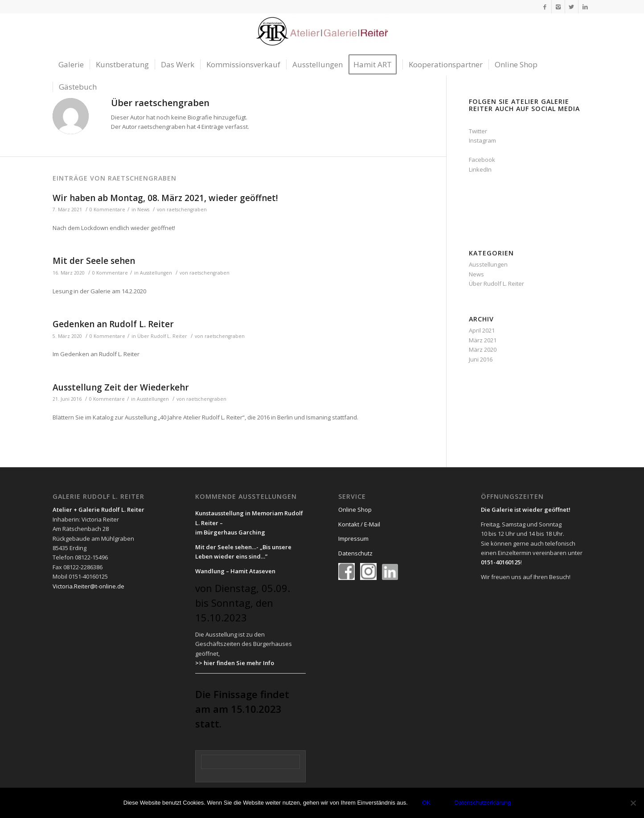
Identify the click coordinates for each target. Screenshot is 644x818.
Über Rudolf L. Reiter (162, 336)
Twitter (478, 131)
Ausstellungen (156, 273)
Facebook (482, 160)
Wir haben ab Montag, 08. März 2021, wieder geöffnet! (165, 198)
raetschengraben (187, 210)
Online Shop (355, 510)
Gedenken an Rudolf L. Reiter (113, 324)
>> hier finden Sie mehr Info (235, 663)
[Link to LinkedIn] (585, 7)
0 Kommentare (107, 210)
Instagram (482, 140)
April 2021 (482, 330)
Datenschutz (355, 553)
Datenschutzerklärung (483, 803)
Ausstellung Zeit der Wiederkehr (121, 387)
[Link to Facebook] (545, 7)
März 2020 (483, 349)
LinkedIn (480, 169)
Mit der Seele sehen (94, 261)
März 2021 (483, 340)
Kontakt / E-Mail (359, 524)
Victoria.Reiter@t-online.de (88, 586)
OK (426, 803)
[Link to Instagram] (558, 7)
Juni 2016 (481, 359)
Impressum (353, 538)
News (143, 210)
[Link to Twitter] (572, 7)
